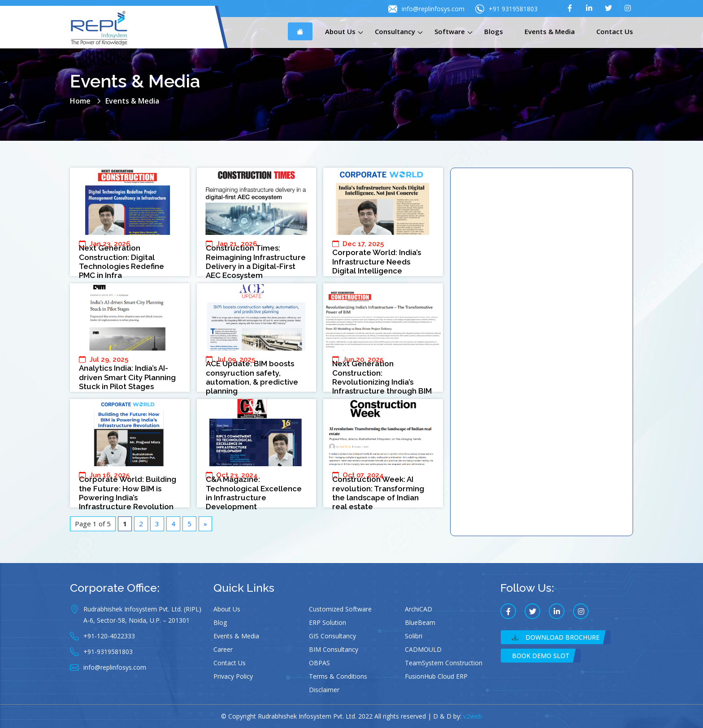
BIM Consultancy (334, 649)
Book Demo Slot (541, 656)
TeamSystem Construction (444, 663)
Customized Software (340, 609)
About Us (340, 31)
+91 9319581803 (506, 9)
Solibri (414, 636)
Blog (220, 622)
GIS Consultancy (332, 636)
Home (80, 101)
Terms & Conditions (338, 676)
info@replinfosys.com (426, 9)
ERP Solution (328, 622)
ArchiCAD (419, 609)
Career (223, 649)
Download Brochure (556, 637)
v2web (473, 716)
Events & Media (550, 31)
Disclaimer (324, 690)
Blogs (494, 31)
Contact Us (615, 31)
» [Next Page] (205, 524)
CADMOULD (423, 649)
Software (450, 31)
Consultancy (395, 31)
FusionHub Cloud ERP (436, 676)
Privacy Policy (233, 676)
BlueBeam (420, 622)
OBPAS (319, 663)
